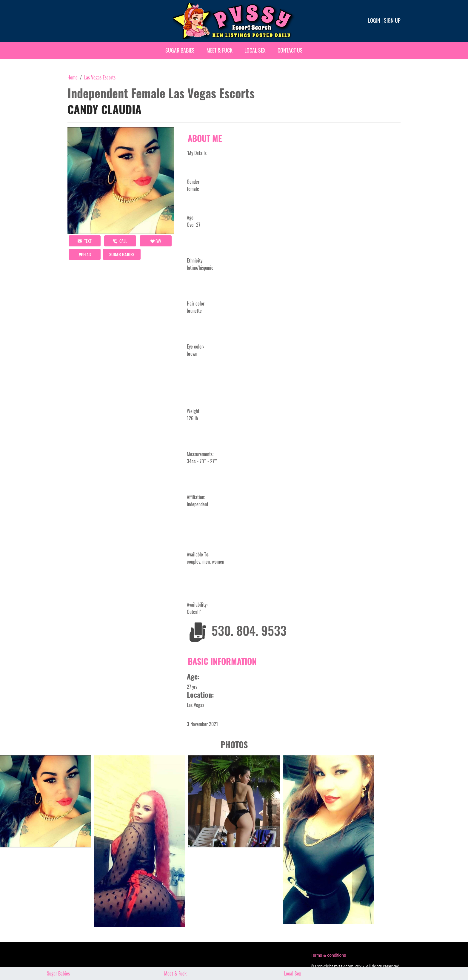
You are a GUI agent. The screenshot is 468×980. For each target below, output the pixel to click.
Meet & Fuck (220, 50)
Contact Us (290, 50)
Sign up (392, 20)
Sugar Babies (180, 50)
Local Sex (255, 50)
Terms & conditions (328, 955)
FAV (156, 241)
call (120, 241)
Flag (85, 254)
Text (85, 241)
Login (374, 20)
